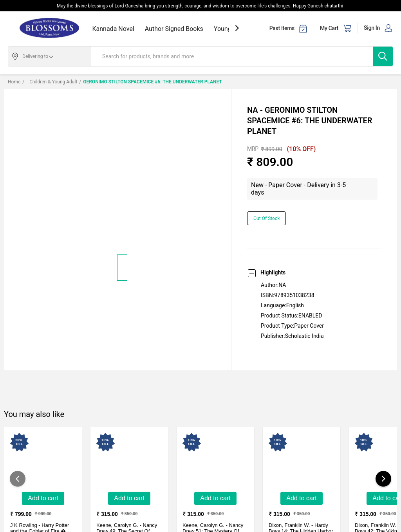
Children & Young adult (50, 82)
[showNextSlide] (237, 28)
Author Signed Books (174, 29)
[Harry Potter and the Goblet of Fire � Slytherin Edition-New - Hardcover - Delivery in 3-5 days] (43, 460)
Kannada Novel (113, 29)
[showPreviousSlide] (18, 479)
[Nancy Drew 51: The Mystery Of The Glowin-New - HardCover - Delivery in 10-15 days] (215, 460)
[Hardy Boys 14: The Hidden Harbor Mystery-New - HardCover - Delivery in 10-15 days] (302, 460)
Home (14, 82)
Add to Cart (43, 498)
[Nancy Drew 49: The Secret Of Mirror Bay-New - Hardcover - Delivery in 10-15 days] (129, 460)
